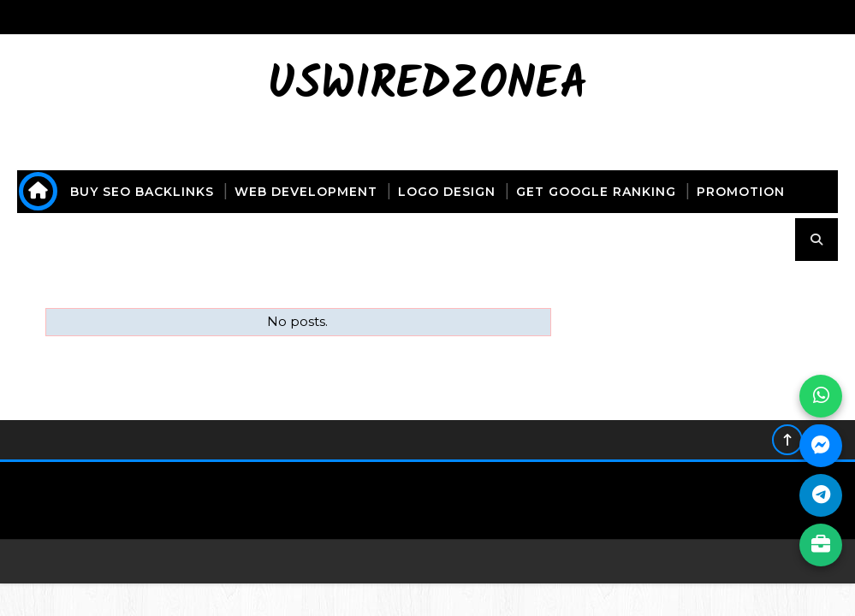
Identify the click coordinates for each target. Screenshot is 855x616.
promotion (741, 192)
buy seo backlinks (142, 192)
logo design (447, 192)
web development (306, 192)
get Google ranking (596, 192)
